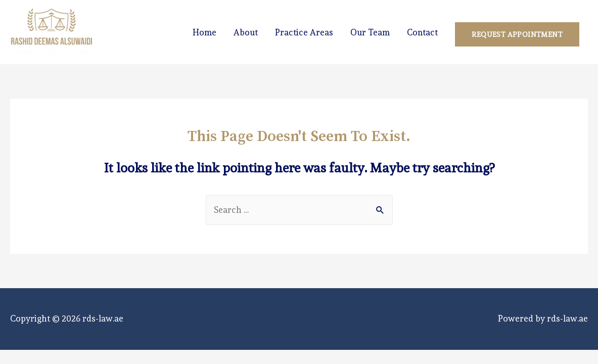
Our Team (370, 32)
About (246, 32)
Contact (422, 32)
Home (204, 32)
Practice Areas (304, 32)
